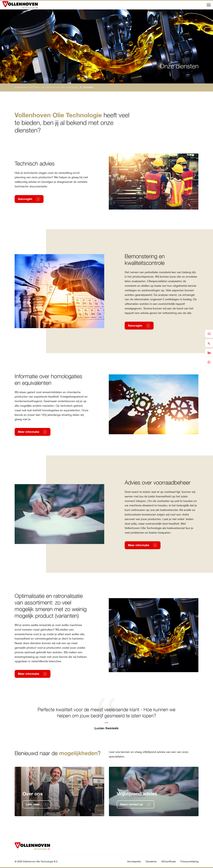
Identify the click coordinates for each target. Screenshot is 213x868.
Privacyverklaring (189, 861)
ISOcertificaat (169, 861)
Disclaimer (151, 861)
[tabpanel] (107, 714)
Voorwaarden (134, 861)
